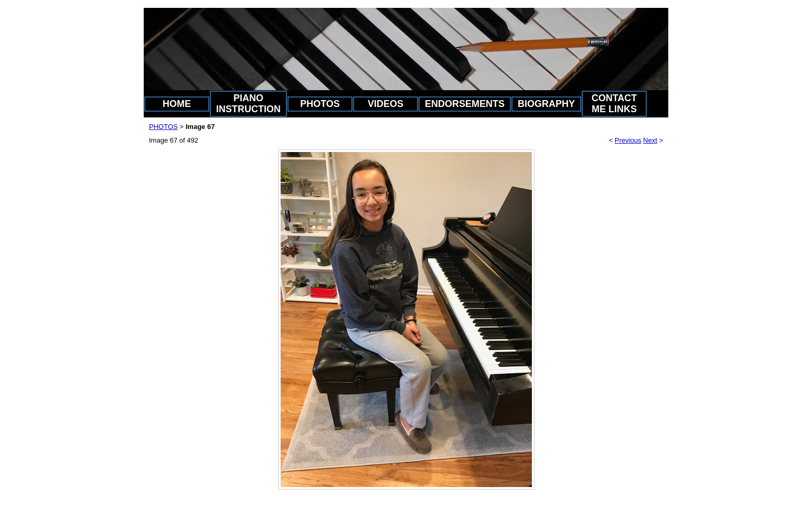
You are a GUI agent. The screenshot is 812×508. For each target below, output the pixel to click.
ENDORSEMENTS (465, 104)
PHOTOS (320, 104)
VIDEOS (386, 104)
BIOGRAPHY (546, 104)
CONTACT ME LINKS (615, 104)
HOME (177, 104)
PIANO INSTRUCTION (248, 104)
